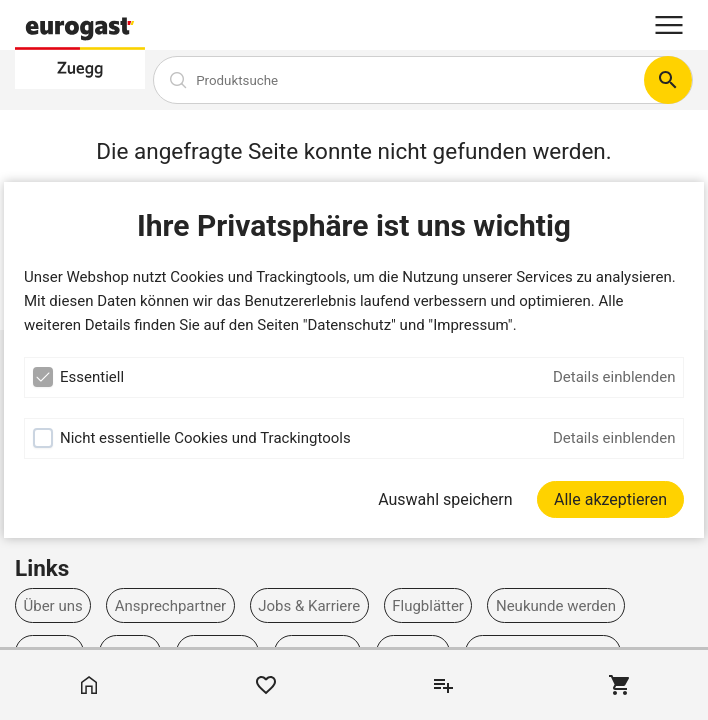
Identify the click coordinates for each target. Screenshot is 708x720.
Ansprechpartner (171, 606)
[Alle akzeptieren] (610, 499)
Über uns (53, 606)
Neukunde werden (556, 606)
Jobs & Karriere (309, 606)
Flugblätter (428, 606)
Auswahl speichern (445, 499)
